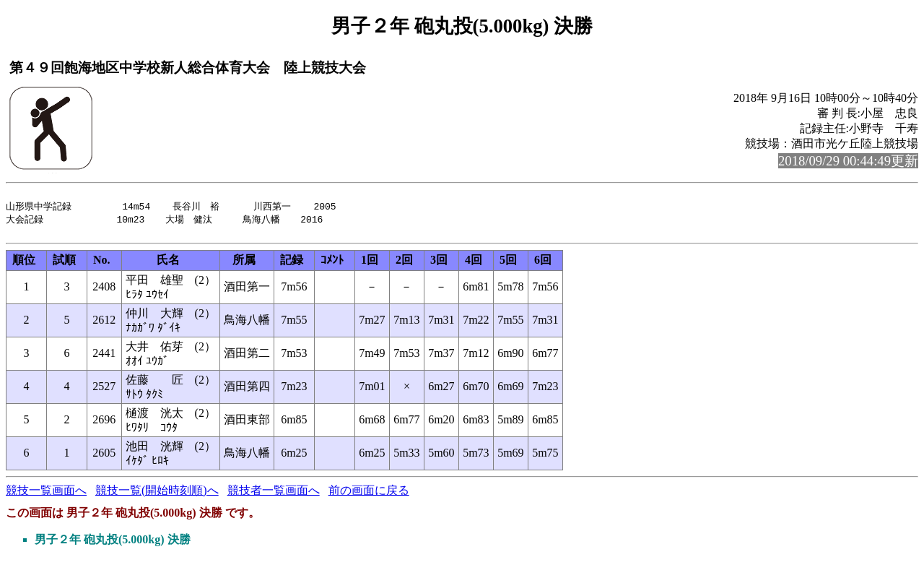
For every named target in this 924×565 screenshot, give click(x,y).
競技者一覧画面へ (274, 496)
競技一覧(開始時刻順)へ (157, 496)
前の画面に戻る (369, 496)
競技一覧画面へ (46, 496)
